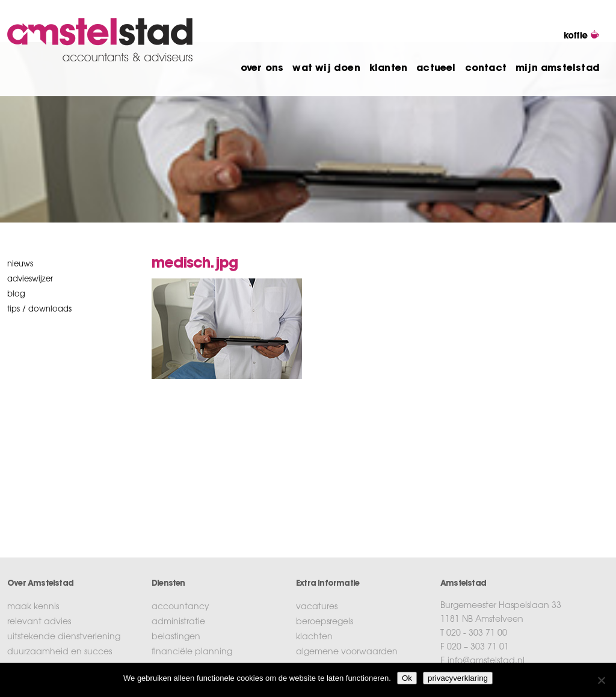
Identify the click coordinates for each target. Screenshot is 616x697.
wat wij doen (326, 69)
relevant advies (39, 622)
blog (16, 294)
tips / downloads (39, 309)
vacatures (317, 607)
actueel (436, 69)
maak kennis (33, 607)
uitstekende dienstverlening (64, 637)
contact (486, 69)
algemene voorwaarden (347, 652)
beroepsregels (325, 622)
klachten (314, 637)
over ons (262, 69)
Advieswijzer (30, 279)
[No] (601, 680)
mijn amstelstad (558, 69)
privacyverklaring (458, 678)
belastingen (176, 637)
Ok (407, 678)
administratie (178, 622)
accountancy (180, 607)
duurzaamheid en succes (60, 652)
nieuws (20, 264)
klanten (388, 69)
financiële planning (192, 652)
